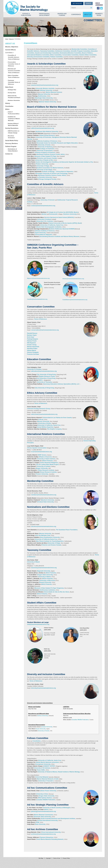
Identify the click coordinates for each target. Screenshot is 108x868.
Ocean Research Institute (48, 472)
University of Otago (43, 166)
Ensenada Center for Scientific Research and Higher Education (57, 143)
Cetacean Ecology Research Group (39, 409)
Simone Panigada (33, 352)
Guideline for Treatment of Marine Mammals (14, 119)
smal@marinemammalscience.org (38, 624)
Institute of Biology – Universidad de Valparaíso (58, 172)
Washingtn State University (44, 98)
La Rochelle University (45, 177)
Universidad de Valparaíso (44, 235)
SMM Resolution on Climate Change (14, 132)
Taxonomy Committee (47, 51)
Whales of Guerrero (46, 457)
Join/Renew (99, 5)
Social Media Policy (12, 140)
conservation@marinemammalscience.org (45, 330)
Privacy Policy (66, 858)
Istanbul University (47, 727)
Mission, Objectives (12, 47)
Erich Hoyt (31, 337)
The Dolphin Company (54, 429)
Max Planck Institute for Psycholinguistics (50, 541)
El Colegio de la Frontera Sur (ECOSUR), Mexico (63, 212)
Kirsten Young (32, 345)
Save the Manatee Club (43, 535)
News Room (9, 87)
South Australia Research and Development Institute (58, 818)
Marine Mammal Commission (44, 815)
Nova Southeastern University (50, 537)
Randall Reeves (32, 333)
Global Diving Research (47, 135)
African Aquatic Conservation (37, 448)
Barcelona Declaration (11, 137)
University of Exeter (44, 145)
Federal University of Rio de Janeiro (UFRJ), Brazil (65, 223)
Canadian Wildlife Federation (80, 720)
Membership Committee (79, 49)
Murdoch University (48, 500)
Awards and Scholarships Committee (47, 53)
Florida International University (48, 820)
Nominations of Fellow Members (13, 150)
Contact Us (9, 154)
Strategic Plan (12, 90)
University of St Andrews (42, 768)
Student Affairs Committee (88, 55)
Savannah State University (42, 817)
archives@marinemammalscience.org (43, 834)
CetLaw (41, 419)
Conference (76, 14)
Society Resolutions (12, 128)
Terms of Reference (40, 319)
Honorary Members (11, 143)
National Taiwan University (47, 102)
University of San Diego (45, 170)
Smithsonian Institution (47, 590)
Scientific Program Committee (80, 51)
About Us (88, 14)
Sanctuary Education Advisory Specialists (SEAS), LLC (61, 384)
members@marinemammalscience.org (44, 495)
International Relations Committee (38, 55)
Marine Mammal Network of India (48, 779)
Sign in (98, 3)
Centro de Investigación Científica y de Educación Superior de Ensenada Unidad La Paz (64, 162)
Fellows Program (11, 146)
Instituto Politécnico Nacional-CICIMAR (62, 229)
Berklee (44, 214)
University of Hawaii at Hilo (44, 160)
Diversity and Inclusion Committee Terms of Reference (14, 71)
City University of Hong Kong (46, 374)
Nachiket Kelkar (32, 348)
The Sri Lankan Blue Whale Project (47, 464)
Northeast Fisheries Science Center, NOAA (51, 154)
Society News (12, 93)
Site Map (41, 858)
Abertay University (46, 90)
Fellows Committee (57, 57)
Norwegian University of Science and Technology (51, 173)
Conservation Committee (70, 55)
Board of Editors (87, 53)
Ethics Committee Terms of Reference (14, 76)
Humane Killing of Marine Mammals (13, 124)
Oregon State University (45, 575)
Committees (9, 53)
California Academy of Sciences (47, 141)
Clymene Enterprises (46, 837)
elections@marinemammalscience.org (44, 526)
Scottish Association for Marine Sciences (50, 168)
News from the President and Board (14, 97)
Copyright (48, 858)
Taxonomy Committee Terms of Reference (14, 82)
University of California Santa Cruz (46, 539)
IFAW (37, 822)
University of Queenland (45, 151)
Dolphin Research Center (47, 376)
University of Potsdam (34, 369)
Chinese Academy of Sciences (45, 231)
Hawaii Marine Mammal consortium (47, 762)
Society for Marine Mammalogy (30, 5)
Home (7, 39)
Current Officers (11, 50)
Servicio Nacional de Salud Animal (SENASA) (59, 217)
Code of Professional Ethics (14, 113)
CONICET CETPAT (49, 766)
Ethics (7, 109)
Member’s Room (99, 14)
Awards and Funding (62, 14)
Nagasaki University (44, 571)
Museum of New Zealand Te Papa (45, 156)
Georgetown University (43, 764)
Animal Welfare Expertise (45, 427)
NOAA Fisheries (48, 461)
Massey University (44, 94)
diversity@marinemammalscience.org (43, 688)
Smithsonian (42, 96)
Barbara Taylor (32, 335)
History (8, 103)
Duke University (40, 824)
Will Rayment (31, 343)
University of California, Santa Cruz (52, 225)
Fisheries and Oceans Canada (47, 158)
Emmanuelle (53, 214)
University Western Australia (45, 88)
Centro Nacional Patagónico (49, 463)
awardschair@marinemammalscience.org (45, 85)
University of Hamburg (45, 147)
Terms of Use (57, 858)
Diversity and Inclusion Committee (38, 57)
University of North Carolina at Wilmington (57, 808)
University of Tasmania (44, 382)
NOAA (46, 809)
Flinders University (42, 164)
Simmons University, (70, 214)
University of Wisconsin (47, 580)
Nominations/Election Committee (71, 53)
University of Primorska (43, 137)
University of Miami (33, 562)
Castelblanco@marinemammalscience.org (75, 300)
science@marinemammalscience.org (43, 206)
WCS (41, 380)
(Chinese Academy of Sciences (45, 152)
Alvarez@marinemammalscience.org (73, 279)
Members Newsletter (14, 100)
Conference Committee (62, 51)
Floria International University (51, 832)
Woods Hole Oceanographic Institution (49, 227)
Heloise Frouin (32, 341)
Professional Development (44, 14)
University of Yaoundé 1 (46, 781)
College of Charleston (47, 149)
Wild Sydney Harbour (45, 798)
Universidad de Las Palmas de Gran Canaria (57, 418)
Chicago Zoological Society (47, 179)
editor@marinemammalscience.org (43, 128)
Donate (89, 3)
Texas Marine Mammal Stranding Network (50, 839)
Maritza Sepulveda (33, 347)
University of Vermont (48, 200)
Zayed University (40, 233)
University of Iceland (44, 219)
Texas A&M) (41, 770)
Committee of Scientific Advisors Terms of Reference (14, 57)
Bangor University (42, 468)
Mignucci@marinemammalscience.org (38, 278)
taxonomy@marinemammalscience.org (44, 568)
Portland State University (46, 502)
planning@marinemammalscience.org (43, 811)
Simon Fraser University (48, 791)
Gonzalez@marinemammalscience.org (37, 299)
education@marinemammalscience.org (44, 371)
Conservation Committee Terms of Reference (14, 64)
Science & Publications (26, 14)
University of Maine (44, 577)
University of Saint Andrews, (47, 459)
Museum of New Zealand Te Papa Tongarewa (49, 588)
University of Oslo (42, 794)
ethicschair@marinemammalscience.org (44, 414)
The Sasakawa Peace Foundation (67, 530)
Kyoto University (41, 729)
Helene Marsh (32, 350)
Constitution (9, 106)
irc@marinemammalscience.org (41, 452)
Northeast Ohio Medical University (47, 131)
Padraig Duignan (33, 339)
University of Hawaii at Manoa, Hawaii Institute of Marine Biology (59, 772)
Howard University (45, 582)
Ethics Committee (56, 55)
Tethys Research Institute (46, 470)
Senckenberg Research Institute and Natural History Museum (59, 236)
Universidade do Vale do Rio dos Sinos (57, 592)
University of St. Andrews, (45, 221)
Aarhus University (43, 716)
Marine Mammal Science (54, 92)
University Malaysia (42, 777)
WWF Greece (42, 455)
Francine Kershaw (33, 354)
